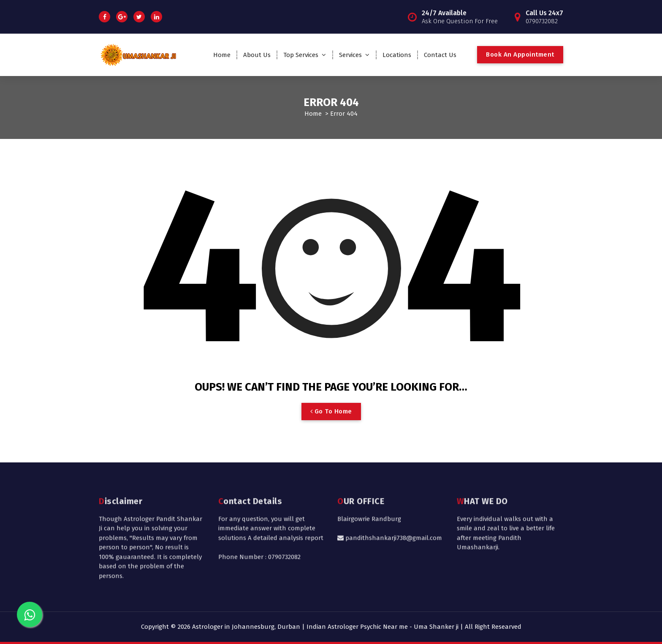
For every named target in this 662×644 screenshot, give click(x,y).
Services (350, 55)
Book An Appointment (520, 54)
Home (222, 55)
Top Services (301, 55)
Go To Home (331, 411)
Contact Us (440, 55)
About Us (257, 55)
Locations (397, 55)
